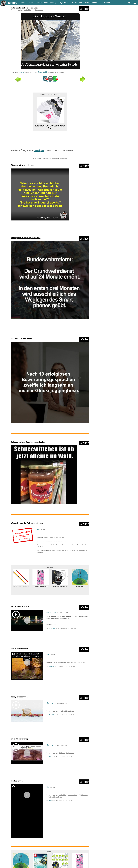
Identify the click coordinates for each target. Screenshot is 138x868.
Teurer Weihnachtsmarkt (21, 606)
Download (21, 72)
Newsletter (106, 3)
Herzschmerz (77, 3)
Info (31, 72)
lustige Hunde (70, 753)
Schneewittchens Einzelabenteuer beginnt (28, 442)
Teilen (16, 72)
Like (13, 72)
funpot (12, 3)
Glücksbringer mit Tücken (22, 338)
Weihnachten (84, 795)
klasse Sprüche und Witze (57, 537)
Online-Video (51, 613)
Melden (27, 72)
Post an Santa (17, 781)
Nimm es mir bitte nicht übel (23, 165)
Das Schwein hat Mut (20, 648)
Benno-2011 (42, 72)
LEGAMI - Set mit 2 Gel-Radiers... (21, 586)
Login (129, 3)
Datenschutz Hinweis (50, 82)
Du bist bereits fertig (20, 739)
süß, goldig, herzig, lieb (68, 711)
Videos (52, 3)
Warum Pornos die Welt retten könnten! (27, 523)
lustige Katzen (39, 10)
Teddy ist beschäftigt (20, 697)
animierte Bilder (72, 662)
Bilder (46, 3)
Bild (39, 529)
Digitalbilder (64, 3)
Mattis (50, 757)
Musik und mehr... (92, 3)
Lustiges (39, 3)
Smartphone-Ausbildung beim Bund (26, 238)
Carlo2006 (52, 666)
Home (24, 3)
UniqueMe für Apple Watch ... (60, 586)
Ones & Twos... (80, 586)
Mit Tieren (83, 662)
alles (31, 3)
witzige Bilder (28, 10)
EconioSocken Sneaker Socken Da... (50, 127)
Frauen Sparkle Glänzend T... (40, 586)
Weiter (84, 9)
